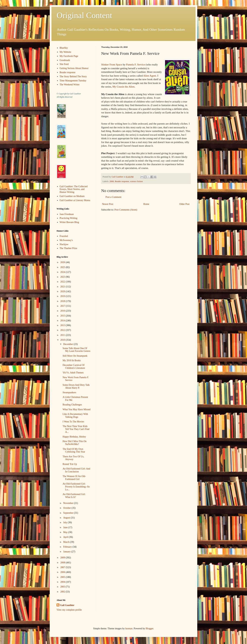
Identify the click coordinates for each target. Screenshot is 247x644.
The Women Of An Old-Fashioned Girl (74, 478)
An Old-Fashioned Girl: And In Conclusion (76, 470)
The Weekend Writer (70, 85)
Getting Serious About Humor (74, 68)
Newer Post (108, 204)
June (66, 527)
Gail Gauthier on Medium (72, 196)
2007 (63, 567)
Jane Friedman (67, 214)
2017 (63, 306)
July (65, 522)
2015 (63, 316)
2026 (63, 262)
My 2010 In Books (72, 360)
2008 (112, 181)
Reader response (122, 181)
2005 (63, 577)
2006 (63, 572)
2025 (63, 267)
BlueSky (64, 48)
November (69, 503)
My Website (65, 52)
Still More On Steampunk (75, 356)
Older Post (185, 204)
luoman (129, 628)
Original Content (84, 15)
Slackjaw (64, 244)
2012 (63, 330)
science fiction (136, 181)
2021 (63, 287)
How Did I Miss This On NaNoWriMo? (75, 443)
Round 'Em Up (70, 464)
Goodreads (65, 60)
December (68, 344)
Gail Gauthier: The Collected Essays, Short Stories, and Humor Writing (74, 189)
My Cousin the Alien (123, 87)
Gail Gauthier (67, 605)
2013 (63, 325)
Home (146, 204)
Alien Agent (150, 76)
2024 (63, 272)
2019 (63, 296)
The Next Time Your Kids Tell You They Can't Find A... (76, 429)
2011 (63, 335)
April (66, 537)
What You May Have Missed (77, 409)
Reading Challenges (72, 405)
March (67, 542)
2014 (63, 321)
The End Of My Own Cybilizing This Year (74, 450)
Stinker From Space (112, 64)
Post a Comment (113, 197)
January (67, 552)
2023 (63, 277)
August (67, 518)
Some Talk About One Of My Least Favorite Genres (77, 350)
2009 (63, 558)
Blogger (149, 628)
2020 (63, 291)
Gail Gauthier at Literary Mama (75, 200)
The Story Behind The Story (73, 76)
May (66, 532)
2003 (63, 587)
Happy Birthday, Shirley (74, 437)
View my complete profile (69, 610)
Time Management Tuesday (73, 81)
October (67, 508)
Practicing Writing (69, 218)
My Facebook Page (69, 56)
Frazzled (64, 236)
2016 (63, 311)
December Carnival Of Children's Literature (74, 367)
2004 (63, 582)
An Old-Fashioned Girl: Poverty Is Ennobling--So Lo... (76, 487)
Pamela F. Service (136, 64)
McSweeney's (66, 240)
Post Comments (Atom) (126, 210)
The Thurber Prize (68, 248)
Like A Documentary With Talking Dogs (75, 416)
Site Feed (64, 64)
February (68, 547)
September (69, 513)
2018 (63, 301)
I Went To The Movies (73, 422)
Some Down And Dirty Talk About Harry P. (76, 386)
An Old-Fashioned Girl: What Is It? (74, 496)
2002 (63, 592)
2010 (63, 340)
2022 (63, 282)
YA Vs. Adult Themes (73, 373)
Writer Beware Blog (69, 222)
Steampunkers (69, 392)
